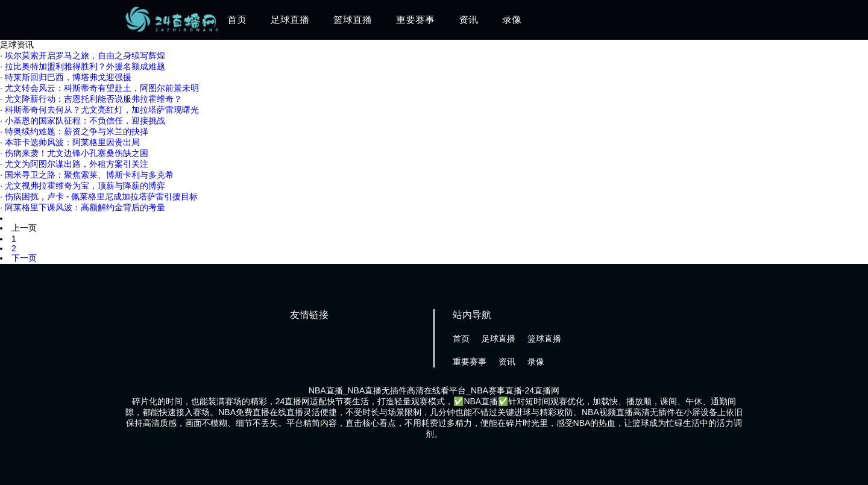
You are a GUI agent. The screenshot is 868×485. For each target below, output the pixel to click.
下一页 (24, 258)
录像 (512, 20)
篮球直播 (353, 20)
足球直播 (290, 20)
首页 (237, 20)
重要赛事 (415, 20)
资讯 (468, 20)
